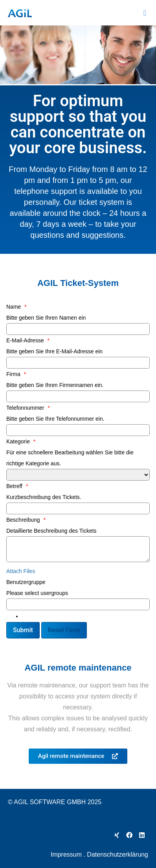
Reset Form (64, 630)
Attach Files (21, 571)
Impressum (66, 854)
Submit (23, 630)
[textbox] (25, 616)
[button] (145, 13)
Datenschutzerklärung (117, 854)
